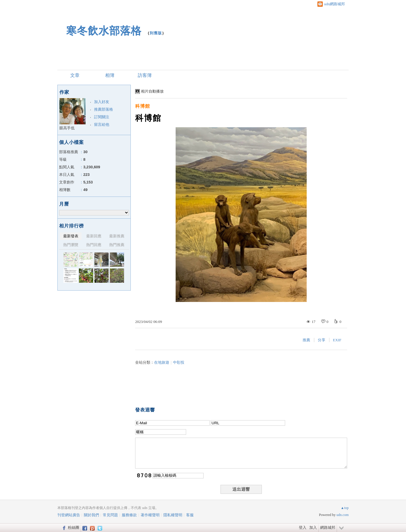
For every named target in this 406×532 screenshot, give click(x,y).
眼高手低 (67, 128)
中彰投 (179, 362)
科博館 (143, 106)
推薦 (306, 340)
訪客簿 (145, 75)
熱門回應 (94, 245)
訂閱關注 (102, 117)
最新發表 (71, 236)
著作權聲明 (150, 515)
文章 (75, 75)
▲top (345, 508)
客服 (190, 515)
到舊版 (156, 33)
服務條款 (129, 515)
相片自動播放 (152, 91)
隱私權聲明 (173, 515)
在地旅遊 (162, 362)
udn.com (343, 515)
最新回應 (94, 236)
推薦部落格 (104, 109)
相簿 (110, 75)
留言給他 (102, 124)
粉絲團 (74, 527)
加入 (313, 527)
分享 (322, 340)
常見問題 (110, 515)
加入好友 (102, 102)
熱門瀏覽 (71, 245)
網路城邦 (328, 527)
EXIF (337, 340)
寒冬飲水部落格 (104, 31)
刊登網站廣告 (69, 515)
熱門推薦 (117, 245)
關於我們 (91, 515)
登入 (303, 527)
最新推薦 (117, 236)
